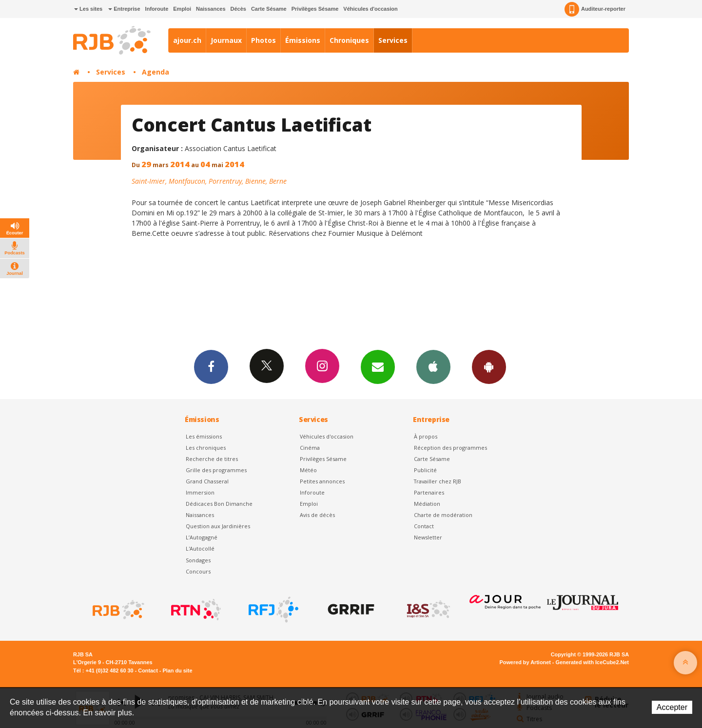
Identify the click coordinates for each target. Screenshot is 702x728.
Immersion (200, 492)
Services (393, 40)
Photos (263, 40)
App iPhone (433, 366)
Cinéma (310, 448)
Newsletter (428, 537)
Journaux (226, 40)
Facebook (211, 366)
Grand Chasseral (207, 481)
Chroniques (349, 40)
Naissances (211, 9)
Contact (424, 526)
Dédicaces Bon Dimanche (219, 504)
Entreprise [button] (124, 9)
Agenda (156, 72)
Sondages (198, 560)
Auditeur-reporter (595, 9)
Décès (238, 9)
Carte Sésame (269, 9)
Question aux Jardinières (218, 526)
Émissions (303, 40)
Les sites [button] (88, 9)
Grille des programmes (216, 470)
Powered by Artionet (525, 662)
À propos (426, 436)
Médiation (427, 504)
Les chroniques (206, 448)
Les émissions (204, 436)
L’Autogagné (202, 537)
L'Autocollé (200, 548)
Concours (198, 571)
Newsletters (378, 366)
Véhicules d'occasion (370, 9)
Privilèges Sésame (315, 9)
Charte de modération (443, 515)
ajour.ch (187, 40)
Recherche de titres (212, 459)
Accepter (672, 707)
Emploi (182, 9)
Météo (308, 470)
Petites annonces (322, 481)
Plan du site (177, 671)
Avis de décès (317, 515)
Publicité (425, 470)
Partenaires (429, 492)
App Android (489, 366)
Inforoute (157, 9)
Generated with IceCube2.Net (592, 662)
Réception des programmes (450, 448)
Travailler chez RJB (438, 481)
